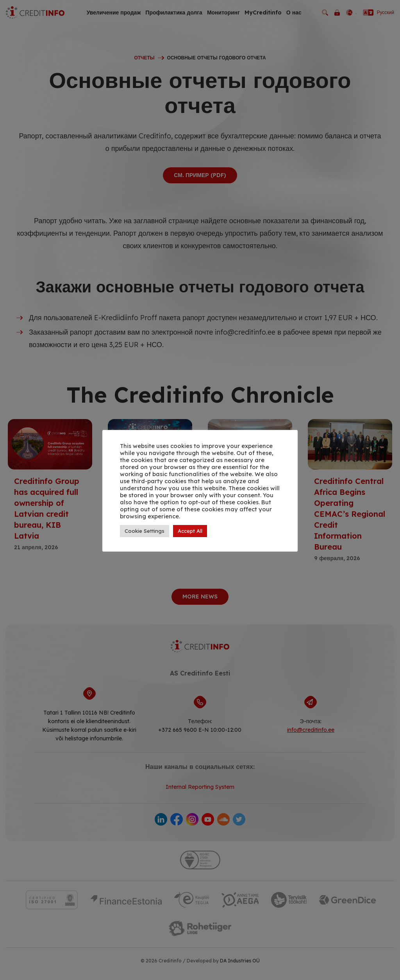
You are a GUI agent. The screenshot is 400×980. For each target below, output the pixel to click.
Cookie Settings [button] (145, 531)
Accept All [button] (190, 531)
